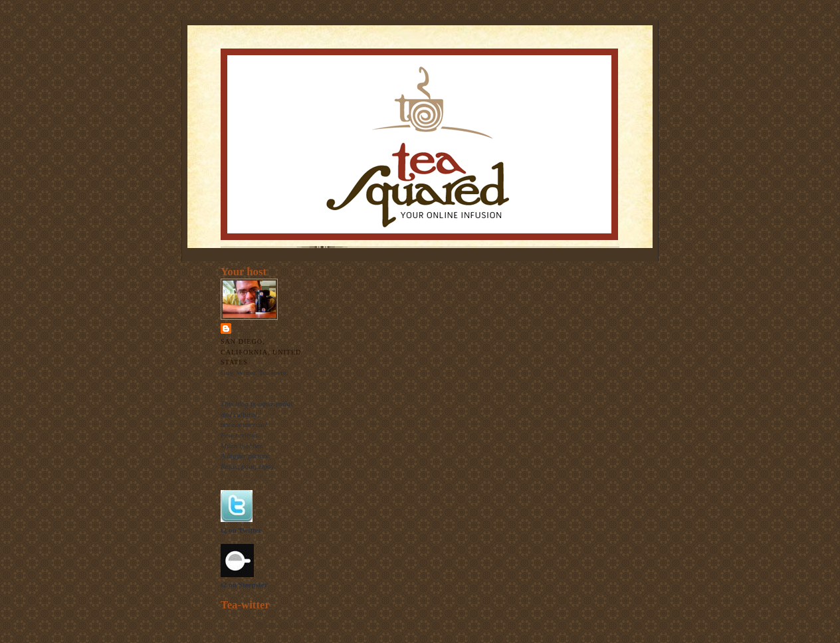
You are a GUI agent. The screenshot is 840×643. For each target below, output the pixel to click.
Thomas (250, 328)
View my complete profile (260, 386)
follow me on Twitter (289, 624)
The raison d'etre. (247, 477)
